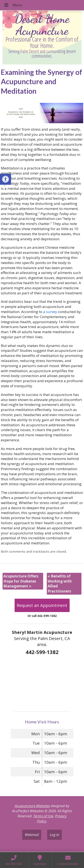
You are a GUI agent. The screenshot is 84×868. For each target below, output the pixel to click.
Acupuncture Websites (32, 806)
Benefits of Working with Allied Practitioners (60, 584)
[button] (6, 179)
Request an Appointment (42, 605)
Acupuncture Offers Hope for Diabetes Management (21, 581)
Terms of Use (43, 816)
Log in (54, 835)
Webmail (32, 835)
